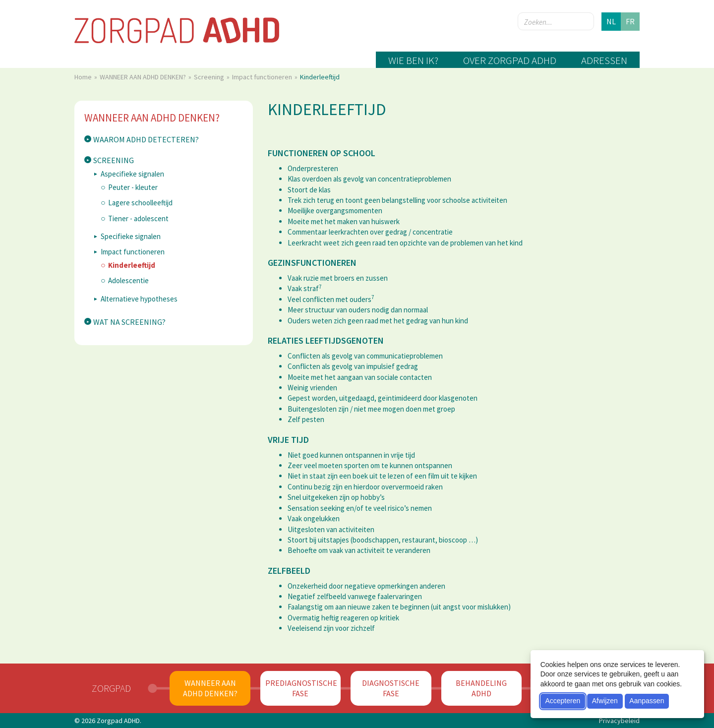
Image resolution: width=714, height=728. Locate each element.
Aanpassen (647, 701)
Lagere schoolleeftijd (140, 203)
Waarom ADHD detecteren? (146, 139)
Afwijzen (605, 701)
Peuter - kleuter (133, 187)
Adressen (604, 60)
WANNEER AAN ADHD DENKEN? (144, 77)
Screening (210, 77)
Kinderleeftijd (132, 265)
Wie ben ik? (413, 60)
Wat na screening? (129, 322)
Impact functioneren (263, 77)
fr (630, 21)
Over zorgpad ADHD (510, 60)
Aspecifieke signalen (132, 174)
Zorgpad (111, 688)
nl (611, 21)
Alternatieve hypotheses (139, 299)
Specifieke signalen (131, 236)
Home (84, 77)
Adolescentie (128, 280)
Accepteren (563, 701)
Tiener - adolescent (138, 218)
